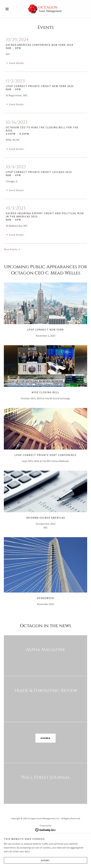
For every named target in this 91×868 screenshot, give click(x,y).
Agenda (45, 738)
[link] (45, 9)
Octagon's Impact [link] (45, 843)
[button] (10, 9)
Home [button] (45, 839)
